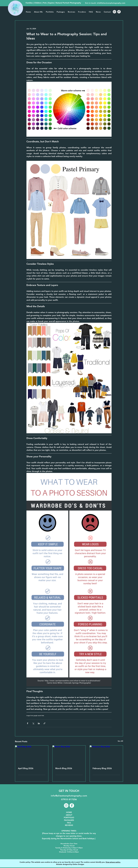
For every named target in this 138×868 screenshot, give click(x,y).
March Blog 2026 (64, 768)
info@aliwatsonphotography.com (111, 3)
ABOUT (69, 815)
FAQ (69, 823)
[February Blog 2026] (106, 755)
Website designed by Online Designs (70, 864)
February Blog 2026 (102, 768)
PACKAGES (69, 820)
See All (120, 741)
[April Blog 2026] (32, 755)
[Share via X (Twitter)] (33, 723)
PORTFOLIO (69, 818)
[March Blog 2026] (69, 755)
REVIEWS (69, 825)
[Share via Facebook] (28, 723)
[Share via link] (44, 723)
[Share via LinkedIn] (39, 723)
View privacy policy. (113, 862)
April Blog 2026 (26, 768)
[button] (50, 12)
